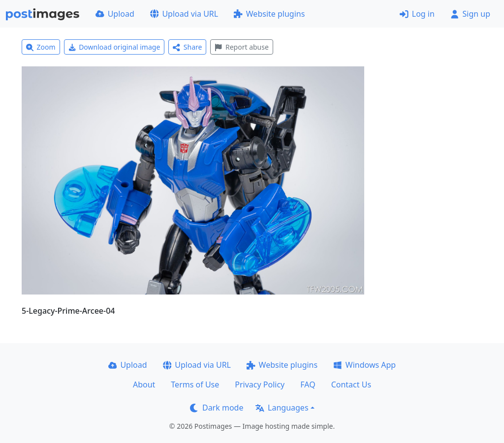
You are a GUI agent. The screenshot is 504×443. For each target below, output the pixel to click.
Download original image (114, 47)
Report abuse (241, 47)
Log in (417, 14)
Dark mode (217, 408)
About (144, 384)
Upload (115, 14)
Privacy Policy (260, 384)
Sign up (470, 14)
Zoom (41, 47)
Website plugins (269, 14)
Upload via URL (184, 14)
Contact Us (351, 384)
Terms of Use (195, 384)
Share (187, 47)
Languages (282, 408)
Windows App (364, 365)
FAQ (308, 384)
